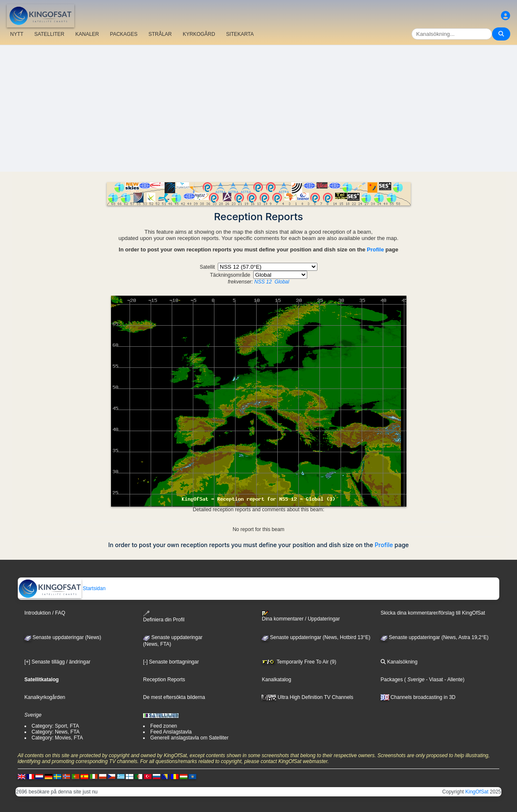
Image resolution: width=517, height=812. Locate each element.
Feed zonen (164, 726)
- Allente (453, 680)
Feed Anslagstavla (171, 732)
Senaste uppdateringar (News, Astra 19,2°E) (435, 637)
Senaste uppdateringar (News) (63, 637)
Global (282, 282)
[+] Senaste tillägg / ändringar (57, 662)
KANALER (87, 34)
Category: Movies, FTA (57, 738)
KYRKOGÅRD (199, 34)
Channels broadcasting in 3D (418, 697)
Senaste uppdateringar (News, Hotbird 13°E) (316, 637)
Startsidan (62, 588)
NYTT (17, 34)
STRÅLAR (160, 34)
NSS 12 (263, 282)
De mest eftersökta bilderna (174, 697)
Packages (392, 680)
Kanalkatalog (276, 680)
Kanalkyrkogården (45, 697)
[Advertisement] (259, 108)
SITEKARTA (240, 34)
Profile (375, 250)
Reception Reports (164, 680)
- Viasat (434, 680)
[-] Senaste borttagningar (171, 662)
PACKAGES (124, 34)
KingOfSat (477, 792)
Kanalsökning (399, 662)
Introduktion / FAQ (45, 613)
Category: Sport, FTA (55, 726)
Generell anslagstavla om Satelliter (189, 738)
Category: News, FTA (56, 732)
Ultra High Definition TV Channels (307, 697)
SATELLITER (49, 34)
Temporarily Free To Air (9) (299, 662)
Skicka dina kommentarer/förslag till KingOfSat (433, 613)
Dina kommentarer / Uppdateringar (301, 616)
